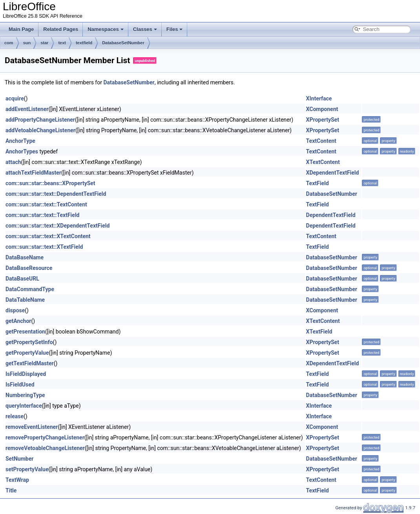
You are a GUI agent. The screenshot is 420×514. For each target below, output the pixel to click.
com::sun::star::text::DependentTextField (56, 194)
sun (27, 43)
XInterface (319, 98)
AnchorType (20, 141)
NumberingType (25, 395)
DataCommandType (30, 289)
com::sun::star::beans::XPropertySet (50, 183)
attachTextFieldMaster (33, 173)
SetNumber (19, 459)
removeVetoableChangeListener (45, 448)
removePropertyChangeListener (45, 437)
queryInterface (24, 406)
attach (13, 162)
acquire (15, 98)
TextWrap (17, 480)
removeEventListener (32, 427)
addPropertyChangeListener (40, 120)
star (44, 43)
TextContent (321, 141)
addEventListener (27, 109)
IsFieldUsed (20, 385)
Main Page (21, 29)
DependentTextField (331, 215)
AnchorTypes (22, 151)
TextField (318, 183)
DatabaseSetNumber (123, 43)
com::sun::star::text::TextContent (46, 204)
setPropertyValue (27, 469)
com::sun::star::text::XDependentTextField (58, 226)
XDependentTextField (333, 173)
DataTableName (25, 300)
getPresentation (25, 332)
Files (175, 29)
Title (11, 490)
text (62, 43)
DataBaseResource (29, 268)
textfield (84, 43)
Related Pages (61, 29)
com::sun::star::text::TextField (42, 215)
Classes (145, 29)
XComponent (322, 109)
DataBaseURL (22, 279)
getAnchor (18, 321)
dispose (15, 310)
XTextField (319, 332)
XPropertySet (323, 120)
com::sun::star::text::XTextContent (48, 236)
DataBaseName (25, 257)
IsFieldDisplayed (26, 374)
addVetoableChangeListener (40, 130)
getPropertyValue (27, 353)
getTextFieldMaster (30, 363)
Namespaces (106, 29)
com (9, 43)
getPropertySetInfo (29, 342)
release (15, 416)
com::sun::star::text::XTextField (44, 247)
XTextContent (323, 162)
